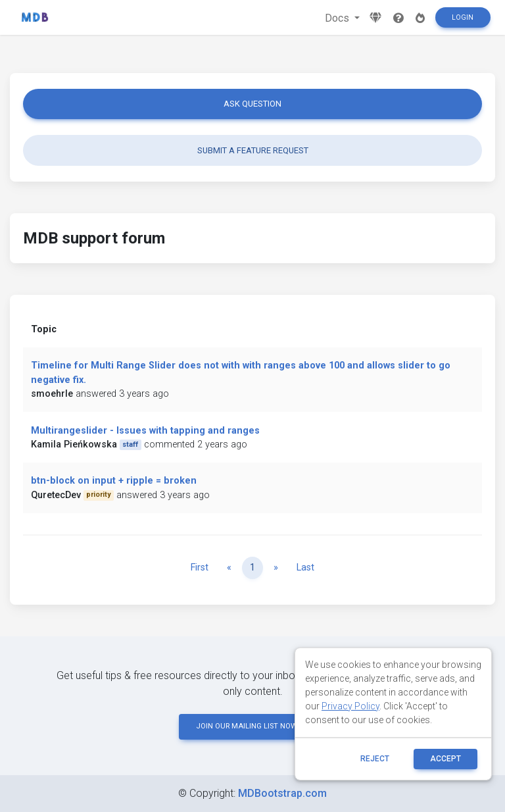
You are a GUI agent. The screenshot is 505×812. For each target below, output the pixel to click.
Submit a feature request (253, 150)
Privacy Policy (350, 706)
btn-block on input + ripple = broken (114, 481)
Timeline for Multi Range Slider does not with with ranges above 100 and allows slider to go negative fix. (241, 373)
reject (375, 759)
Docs (338, 18)
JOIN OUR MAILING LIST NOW (252, 726)
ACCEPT (445, 759)
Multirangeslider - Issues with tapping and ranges (145, 431)
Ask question (252, 104)
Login (463, 17)
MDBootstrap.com (282, 793)
